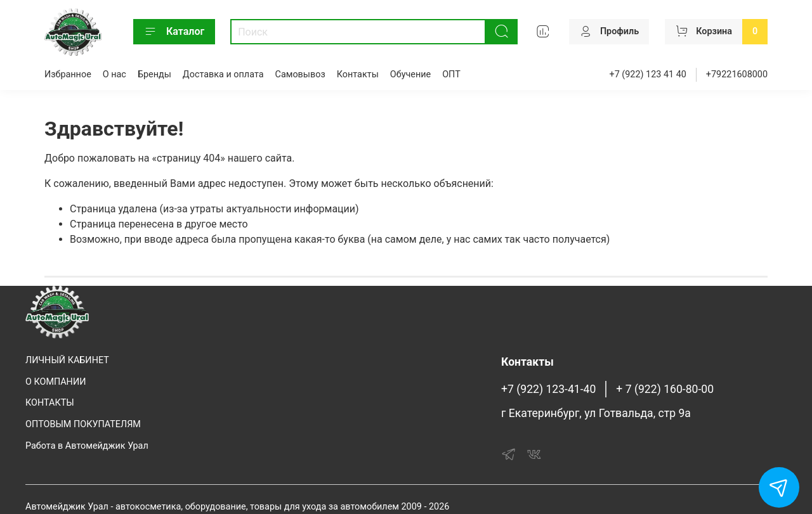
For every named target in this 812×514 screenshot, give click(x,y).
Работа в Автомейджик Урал (87, 446)
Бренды (154, 74)
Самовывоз (300, 74)
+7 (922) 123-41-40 (548, 389)
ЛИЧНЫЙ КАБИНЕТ (67, 360)
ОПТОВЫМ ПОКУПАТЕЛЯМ (83, 424)
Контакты (358, 74)
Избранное (68, 74)
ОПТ (451, 74)
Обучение (410, 74)
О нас (115, 74)
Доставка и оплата (223, 74)
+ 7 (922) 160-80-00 (665, 389)
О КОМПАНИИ (56, 382)
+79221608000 (737, 74)
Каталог (174, 32)
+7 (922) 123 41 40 (648, 74)
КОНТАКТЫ (50, 403)
